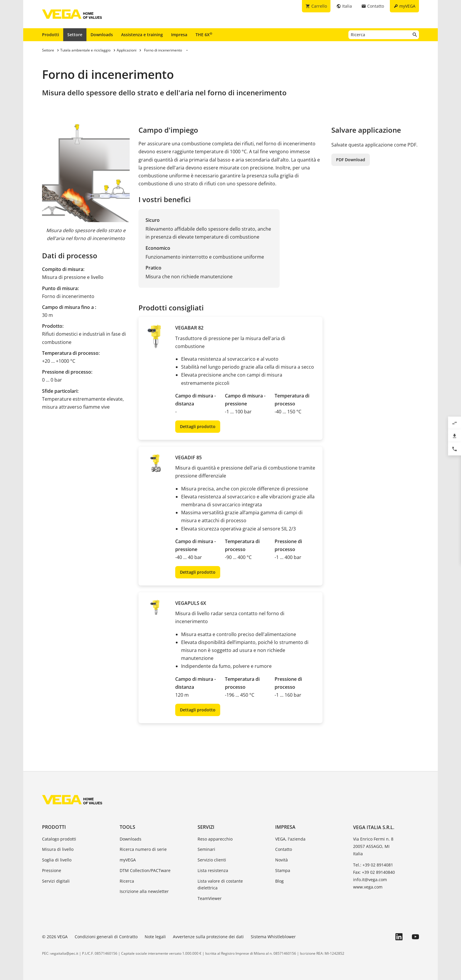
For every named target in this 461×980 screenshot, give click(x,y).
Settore (75, 35)
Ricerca (127, 881)
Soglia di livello (57, 860)
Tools (127, 827)
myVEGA (128, 860)
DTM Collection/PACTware (145, 870)
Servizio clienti (212, 860)
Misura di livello (58, 849)
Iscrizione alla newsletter (144, 891)
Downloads (102, 35)
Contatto (284, 849)
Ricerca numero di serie (143, 849)
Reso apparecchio (215, 839)
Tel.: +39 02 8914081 (373, 865)
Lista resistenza (213, 870)
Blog (279, 881)
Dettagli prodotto (198, 426)
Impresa (179, 35)
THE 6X (204, 34)
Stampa (283, 870)
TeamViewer (210, 898)
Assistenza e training (142, 35)
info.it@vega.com (370, 880)
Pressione (52, 870)
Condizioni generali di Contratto (106, 937)
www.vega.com (368, 887)
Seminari (206, 849)
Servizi (206, 827)
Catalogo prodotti (59, 839)
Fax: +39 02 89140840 (374, 872)
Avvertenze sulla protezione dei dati (208, 937)
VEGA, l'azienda (290, 839)
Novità (282, 860)
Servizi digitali (56, 881)
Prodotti (51, 35)
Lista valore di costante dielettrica (220, 885)
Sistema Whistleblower (273, 937)
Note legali (155, 937)
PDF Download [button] (351, 160)
